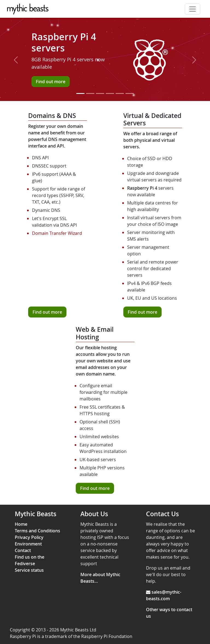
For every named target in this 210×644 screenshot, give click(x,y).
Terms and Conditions (37, 531)
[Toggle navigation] (192, 9)
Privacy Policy (29, 537)
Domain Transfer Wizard (57, 233)
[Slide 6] (130, 93)
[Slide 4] (110, 93)
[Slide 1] (80, 93)
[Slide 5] (120, 93)
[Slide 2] (90, 93)
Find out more (47, 312)
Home (21, 524)
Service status (29, 570)
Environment (28, 544)
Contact (23, 550)
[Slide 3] (100, 93)
